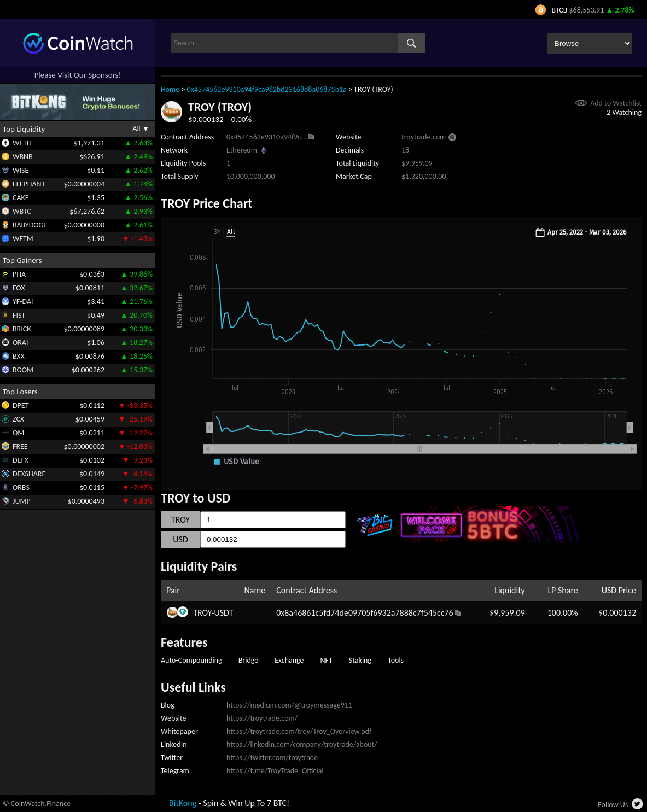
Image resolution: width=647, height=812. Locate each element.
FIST (19, 315)
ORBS (21, 487)
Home (170, 89)
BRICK (22, 329)
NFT (327, 660)
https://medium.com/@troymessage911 (289, 705)
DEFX (21, 460)
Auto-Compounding (191, 660)
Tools (396, 660)
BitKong (183, 803)
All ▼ (141, 129)
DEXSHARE (29, 474)
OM (18, 433)
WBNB (23, 157)
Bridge (249, 660)
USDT (223, 613)
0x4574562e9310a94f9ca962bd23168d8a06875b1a (267, 89)
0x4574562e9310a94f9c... (267, 137)
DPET (21, 405)
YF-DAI (23, 302)
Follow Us (613, 805)
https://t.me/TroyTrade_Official (275, 771)
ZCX (18, 419)
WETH (22, 143)
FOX (19, 288)
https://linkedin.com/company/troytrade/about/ (302, 744)
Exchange (289, 660)
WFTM (23, 239)
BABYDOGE (30, 225)
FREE (20, 446)
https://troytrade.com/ (262, 718)
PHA (19, 274)
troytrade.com (424, 137)
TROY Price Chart (207, 203)
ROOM (23, 370)
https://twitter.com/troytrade (272, 758)
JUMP (22, 501)
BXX (19, 356)
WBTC (22, 211)
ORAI (21, 343)
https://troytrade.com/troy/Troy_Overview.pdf (299, 731)
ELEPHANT (29, 184)
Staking (360, 660)
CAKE (21, 198)
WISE (21, 170)
